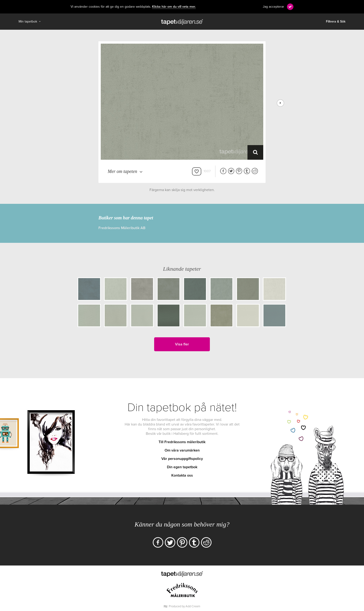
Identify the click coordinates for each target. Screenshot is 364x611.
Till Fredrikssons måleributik (182, 442)
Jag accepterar (273, 7)
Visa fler (182, 344)
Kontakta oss (182, 475)
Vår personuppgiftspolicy (182, 459)
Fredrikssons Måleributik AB (122, 228)
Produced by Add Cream (185, 606)
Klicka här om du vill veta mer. (174, 7)
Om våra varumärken (182, 450)
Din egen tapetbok (182, 467)
